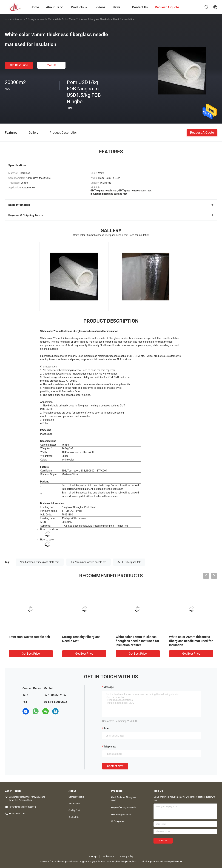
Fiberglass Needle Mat (40, 19)
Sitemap (93, 856)
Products (20, 19)
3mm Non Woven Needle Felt (29, 637)
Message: (109, 687)
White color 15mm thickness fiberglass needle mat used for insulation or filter (137, 641)
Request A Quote (202, 132)
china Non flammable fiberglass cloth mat (59, 862)
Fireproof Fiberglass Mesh (123, 808)
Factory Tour (74, 804)
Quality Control (76, 810)
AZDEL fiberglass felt (129, 562)
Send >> (163, 841)
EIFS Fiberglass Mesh (121, 815)
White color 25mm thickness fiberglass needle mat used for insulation (191, 641)
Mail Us (51, 65)
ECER (180, 862)
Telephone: (110, 747)
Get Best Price (19, 65)
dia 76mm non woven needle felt (89, 562)
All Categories (118, 821)
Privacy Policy (127, 856)
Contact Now (115, 766)
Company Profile (76, 797)
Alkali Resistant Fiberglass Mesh (123, 799)
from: (107, 729)
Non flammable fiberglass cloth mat (40, 562)
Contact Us (74, 817)
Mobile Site (108, 856)
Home (8, 19)
